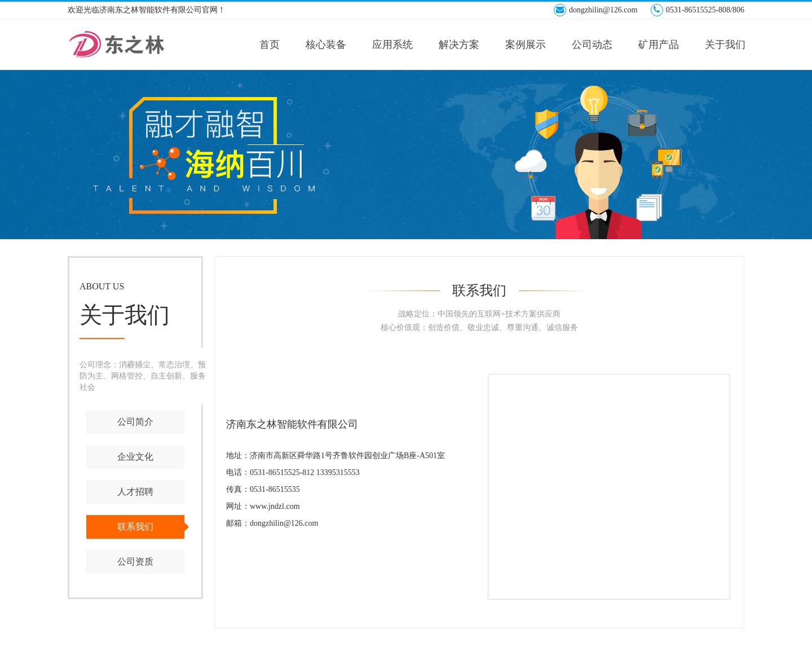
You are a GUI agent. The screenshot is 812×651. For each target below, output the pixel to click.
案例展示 (526, 45)
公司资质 (135, 562)
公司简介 (135, 422)
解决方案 (459, 45)
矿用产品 (659, 45)
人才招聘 (135, 492)
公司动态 (592, 45)
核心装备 (326, 45)
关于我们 (725, 45)
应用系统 (392, 45)
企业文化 (135, 457)
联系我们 (135, 527)
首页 (270, 45)
